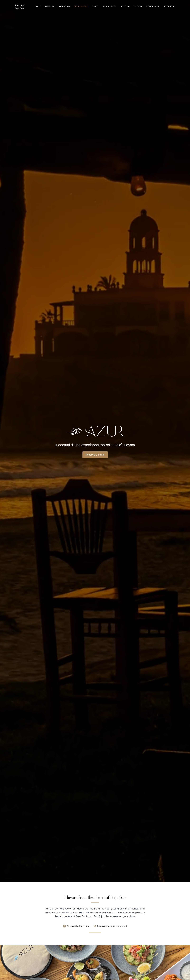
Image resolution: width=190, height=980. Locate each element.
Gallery (138, 7)
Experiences (109, 7)
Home (38, 7)
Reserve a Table (95, 455)
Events (95, 7)
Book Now (169, 7)
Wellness (125, 7)
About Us (50, 7)
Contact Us (153, 7)
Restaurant (81, 7)
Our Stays (65, 7)
